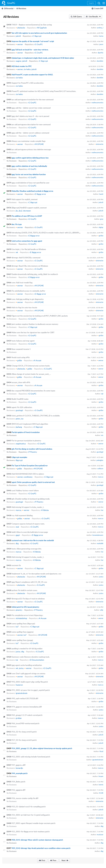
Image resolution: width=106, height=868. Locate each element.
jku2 (21, 211)
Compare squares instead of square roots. (28, 524)
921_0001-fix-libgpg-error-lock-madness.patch (31, 832)
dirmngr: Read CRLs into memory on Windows (30, 266)
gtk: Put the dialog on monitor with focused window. (32, 449)
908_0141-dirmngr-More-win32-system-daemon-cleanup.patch (37, 840)
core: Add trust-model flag (22, 283)
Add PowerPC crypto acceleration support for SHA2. (32, 75)
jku (17, 211)
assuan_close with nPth (21, 382)
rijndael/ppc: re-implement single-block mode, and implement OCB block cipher (43, 58)
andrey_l (100, 28)
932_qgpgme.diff (19, 790)
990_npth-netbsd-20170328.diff (25, 698)
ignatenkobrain (22, 693)
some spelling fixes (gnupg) (22, 640)
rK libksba (45, 510)
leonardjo (19, 768)
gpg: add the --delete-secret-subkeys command (30, 133)
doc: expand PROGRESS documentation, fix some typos (33, 391)
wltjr (102, 610)
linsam (101, 776)
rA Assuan (37, 360)
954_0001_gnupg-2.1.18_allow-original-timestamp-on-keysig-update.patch (42, 748)
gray (102, 219)
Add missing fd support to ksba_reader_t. (28, 507)
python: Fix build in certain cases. (25, 590)
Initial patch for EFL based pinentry (25, 607)
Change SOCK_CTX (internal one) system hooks (31, 366)
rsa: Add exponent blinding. (22, 515)
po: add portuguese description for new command (31, 124)
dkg (17, 543)
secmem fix (16, 565)
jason (101, 44)
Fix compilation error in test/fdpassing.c (27, 615)
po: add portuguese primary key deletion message (31, 149)
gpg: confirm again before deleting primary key (30, 158)
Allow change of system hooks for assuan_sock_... (31, 374)
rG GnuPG (39, 44)
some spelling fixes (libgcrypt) (23, 624)
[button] (104, 3)
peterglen (100, 460)
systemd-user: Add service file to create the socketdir (33, 540)
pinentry (19, 610)
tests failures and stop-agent (23, 341)
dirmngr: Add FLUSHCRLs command (26, 258)
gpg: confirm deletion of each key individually (29, 166)
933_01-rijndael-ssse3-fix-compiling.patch (29, 807)
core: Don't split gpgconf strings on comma (29, 673)
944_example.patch (20, 773)
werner (19, 44)
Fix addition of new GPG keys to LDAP (27, 216)
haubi (101, 194)
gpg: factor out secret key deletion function (29, 174)
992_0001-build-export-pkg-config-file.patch (30, 682)
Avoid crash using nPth (21, 357)
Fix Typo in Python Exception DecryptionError (30, 466)
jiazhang (19, 427)
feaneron (19, 685)
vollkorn (100, 468)
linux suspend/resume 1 (21, 349)
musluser (100, 834)
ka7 (17, 627)
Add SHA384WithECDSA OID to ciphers (28, 474)
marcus (101, 477)
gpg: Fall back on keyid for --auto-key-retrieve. (30, 50)
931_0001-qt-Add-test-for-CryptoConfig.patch (31, 815)
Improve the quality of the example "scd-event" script (33, 41)
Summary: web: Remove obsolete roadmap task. (31, 657)
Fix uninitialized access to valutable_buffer (28, 291)
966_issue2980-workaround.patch (26, 723)
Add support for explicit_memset (25, 199)
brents (101, 785)
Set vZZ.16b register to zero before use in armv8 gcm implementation (39, 33)
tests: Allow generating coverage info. (27, 549)
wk (17, 252)
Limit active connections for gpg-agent (27, 241)
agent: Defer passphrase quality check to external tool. (33, 482)
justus (101, 577)
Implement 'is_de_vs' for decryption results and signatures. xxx (37, 574)
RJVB (101, 793)
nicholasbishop (21, 618)
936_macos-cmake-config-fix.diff (25, 798)
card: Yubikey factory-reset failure (25, 490)
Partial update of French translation (26, 432)
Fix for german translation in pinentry (26, 441)
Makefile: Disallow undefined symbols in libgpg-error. (33, 191)
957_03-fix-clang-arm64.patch (24, 740)
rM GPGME (39, 144)
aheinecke (20, 28)
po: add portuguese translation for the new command (33, 100)
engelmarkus (21, 444)
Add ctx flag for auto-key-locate (24, 307)
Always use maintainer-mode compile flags (29, 141)
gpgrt (18, 535)
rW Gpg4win (42, 28)
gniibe (100, 236)
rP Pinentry (33, 452)
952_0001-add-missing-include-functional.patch (31, 757)
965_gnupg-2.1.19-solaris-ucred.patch (27, 715)
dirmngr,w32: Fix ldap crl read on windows (28, 599)
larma (101, 36)
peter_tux (20, 419)
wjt (102, 394)
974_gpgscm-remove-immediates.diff (27, 707)
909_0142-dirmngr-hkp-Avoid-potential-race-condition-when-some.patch (41, 848)
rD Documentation (37, 660)
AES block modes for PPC (22, 66)
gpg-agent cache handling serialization (27, 665)
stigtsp (101, 227)
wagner (19, 61)
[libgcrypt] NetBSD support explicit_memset (29, 208)
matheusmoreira (97, 102)
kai (102, 510)
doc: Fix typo (17, 224)
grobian (19, 718)
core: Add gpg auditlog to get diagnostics (28, 299)
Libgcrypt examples (19, 457)
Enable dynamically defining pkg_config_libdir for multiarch (35, 274)
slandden (100, 61)
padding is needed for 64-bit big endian (27, 649)
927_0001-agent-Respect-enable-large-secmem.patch (34, 823)
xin (102, 435)
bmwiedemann (98, 535)
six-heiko (27, 69)
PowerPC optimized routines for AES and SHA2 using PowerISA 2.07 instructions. (44, 91)
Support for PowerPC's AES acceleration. (28, 83)
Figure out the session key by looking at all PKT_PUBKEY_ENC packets (40, 316)
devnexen (27, 211)
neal (17, 527)
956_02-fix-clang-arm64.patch (24, 732)
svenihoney (28, 477)
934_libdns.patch (18, 782)
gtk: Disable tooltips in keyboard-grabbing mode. (31, 499)
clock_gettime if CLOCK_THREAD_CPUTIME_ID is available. (36, 416)
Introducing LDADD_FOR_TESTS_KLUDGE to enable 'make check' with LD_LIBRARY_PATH (48, 233)
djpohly (100, 53)
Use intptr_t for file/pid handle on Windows (29, 249)
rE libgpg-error (40, 194)
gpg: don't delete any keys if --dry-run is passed (30, 116)
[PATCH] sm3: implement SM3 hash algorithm (30, 424)
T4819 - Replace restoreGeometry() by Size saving (32, 25)
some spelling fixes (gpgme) (23, 632)
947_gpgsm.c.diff (19, 765)
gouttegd (19, 410)
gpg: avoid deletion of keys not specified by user (31, 183)
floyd (101, 751)
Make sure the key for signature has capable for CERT (33, 332)
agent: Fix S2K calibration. (22, 407)
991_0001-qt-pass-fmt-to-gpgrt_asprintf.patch (31, 690)
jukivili (18, 36)
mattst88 (100, 543)
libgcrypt (19, 460)
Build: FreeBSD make (20, 399)
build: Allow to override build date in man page (30, 532)
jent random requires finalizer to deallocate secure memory (35, 324)
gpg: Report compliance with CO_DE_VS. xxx (29, 582)
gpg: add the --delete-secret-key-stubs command (31, 108)
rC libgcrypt (37, 36)
